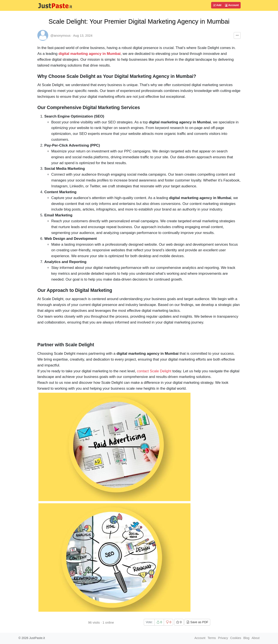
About (256, 638)
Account (232, 5)
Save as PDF (197, 622)
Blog (246, 638)
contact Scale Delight (154, 371)
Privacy (223, 638)
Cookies (236, 638)
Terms (212, 638)
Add (217, 5)
